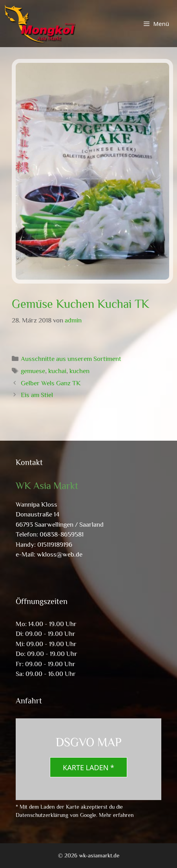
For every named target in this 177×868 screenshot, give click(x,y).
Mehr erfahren (116, 815)
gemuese (33, 371)
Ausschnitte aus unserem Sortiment (71, 359)
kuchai (57, 371)
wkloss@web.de (60, 554)
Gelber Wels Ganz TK (51, 383)
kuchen (79, 371)
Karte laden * (88, 767)
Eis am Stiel (37, 395)
